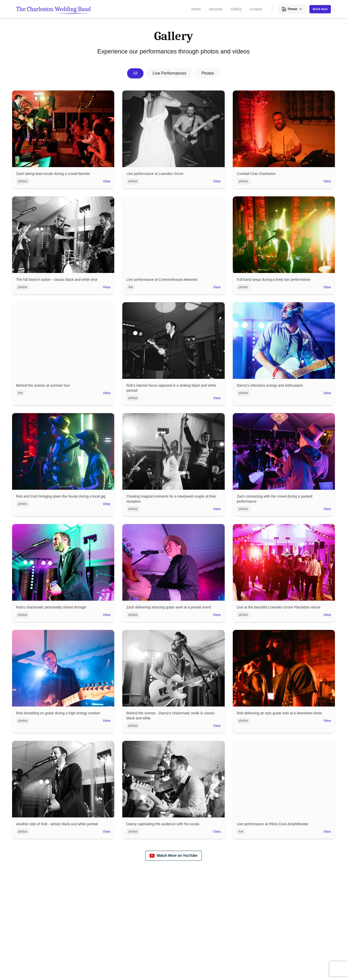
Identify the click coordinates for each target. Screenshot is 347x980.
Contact (256, 9)
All (135, 73)
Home (196, 9)
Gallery (236, 9)
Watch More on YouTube (173, 856)
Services (216, 9)
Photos (208, 73)
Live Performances (169, 73)
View (106, 181)
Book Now (320, 9)
